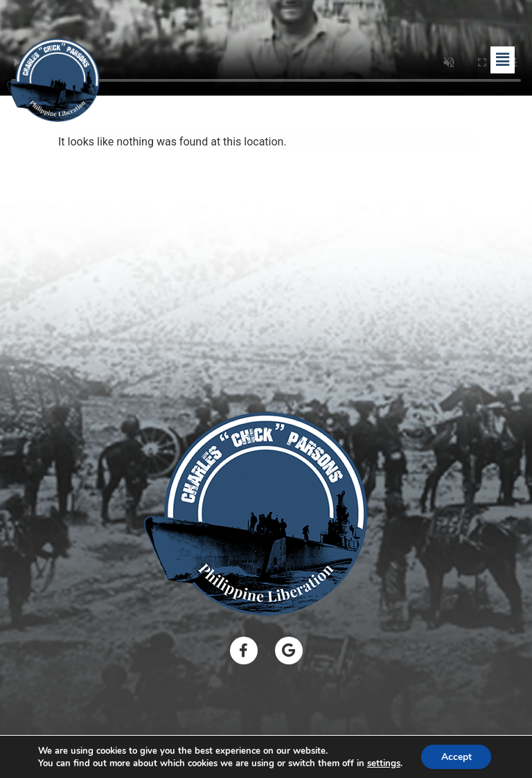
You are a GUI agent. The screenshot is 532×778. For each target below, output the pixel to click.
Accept (456, 756)
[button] (502, 60)
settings (382, 763)
